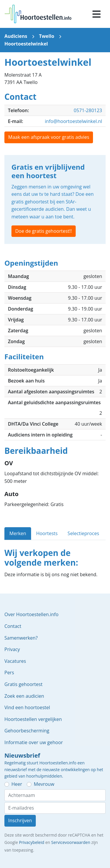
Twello (47, 36)
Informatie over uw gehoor (34, 742)
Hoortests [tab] (47, 533)
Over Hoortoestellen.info (31, 614)
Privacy (12, 649)
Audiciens (16, 36)
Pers (9, 673)
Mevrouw (44, 784)
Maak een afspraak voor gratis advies (49, 137)
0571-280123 (88, 110)
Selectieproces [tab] (83, 533)
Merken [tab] (18, 533)
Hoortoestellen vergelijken (33, 719)
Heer (17, 784)
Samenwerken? (21, 638)
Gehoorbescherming (27, 731)
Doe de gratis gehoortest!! (44, 231)
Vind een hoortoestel (27, 707)
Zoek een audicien (24, 696)
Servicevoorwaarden (71, 842)
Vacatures (15, 661)
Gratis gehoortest (23, 684)
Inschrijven (20, 820)
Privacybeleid (32, 842)
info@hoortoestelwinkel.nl (73, 121)
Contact (13, 626)
